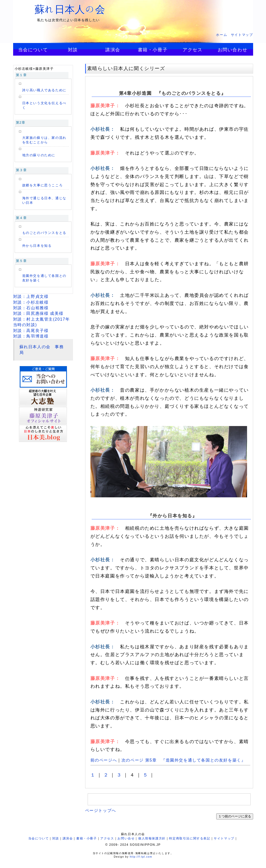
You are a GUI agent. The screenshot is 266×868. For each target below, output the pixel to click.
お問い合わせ (233, 50)
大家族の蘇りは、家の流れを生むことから (44, 140)
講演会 (113, 50)
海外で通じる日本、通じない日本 (44, 200)
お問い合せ (126, 838)
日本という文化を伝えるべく (44, 105)
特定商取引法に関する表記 (190, 838)
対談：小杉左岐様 (31, 302)
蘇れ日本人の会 (70, 9)
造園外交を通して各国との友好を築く (44, 278)
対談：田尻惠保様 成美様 (38, 313)
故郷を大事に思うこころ (43, 185)
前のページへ (104, 760)
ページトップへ (101, 810)
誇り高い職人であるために (44, 90)
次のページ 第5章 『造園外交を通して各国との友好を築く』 (184, 760)
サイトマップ (242, 35)
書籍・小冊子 (153, 50)
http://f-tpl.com (141, 857)
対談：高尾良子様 (31, 331)
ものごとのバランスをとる (44, 233)
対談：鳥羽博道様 (31, 336)
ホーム (222, 35)
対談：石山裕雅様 (31, 308)
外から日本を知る (37, 246)
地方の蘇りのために (39, 155)
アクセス (192, 50)
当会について (33, 50)
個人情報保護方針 (152, 838)
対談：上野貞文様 (31, 296)
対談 (73, 50)
